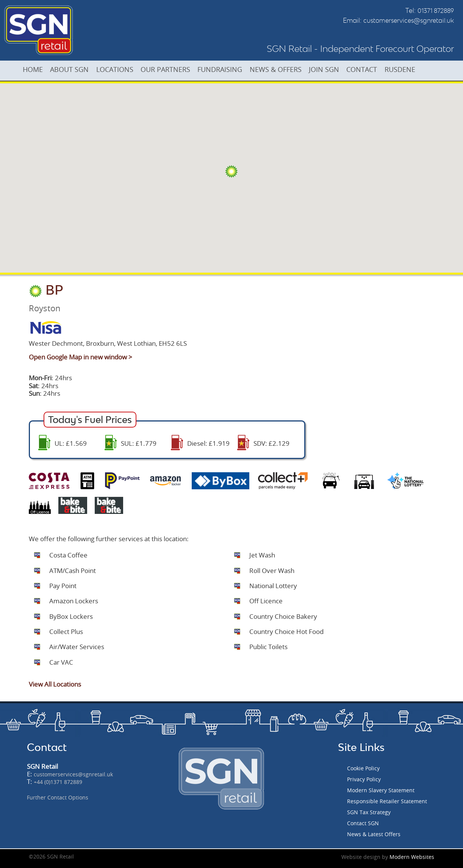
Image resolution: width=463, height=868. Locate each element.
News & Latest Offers (374, 834)
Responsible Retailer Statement (387, 801)
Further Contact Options (58, 797)
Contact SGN (363, 823)
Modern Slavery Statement (381, 790)
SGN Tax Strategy (369, 812)
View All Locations (55, 684)
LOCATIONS (123, 70)
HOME (35, 70)
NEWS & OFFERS (294, 70)
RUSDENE (428, 70)
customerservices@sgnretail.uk (409, 20)
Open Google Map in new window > (81, 357)
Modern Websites (412, 857)
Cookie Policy (363, 768)
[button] (231, 171)
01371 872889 (436, 11)
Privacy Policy (364, 779)
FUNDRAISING (235, 70)
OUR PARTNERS (177, 70)
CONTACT (387, 70)
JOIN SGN (346, 70)
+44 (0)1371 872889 (58, 782)
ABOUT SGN (75, 70)
